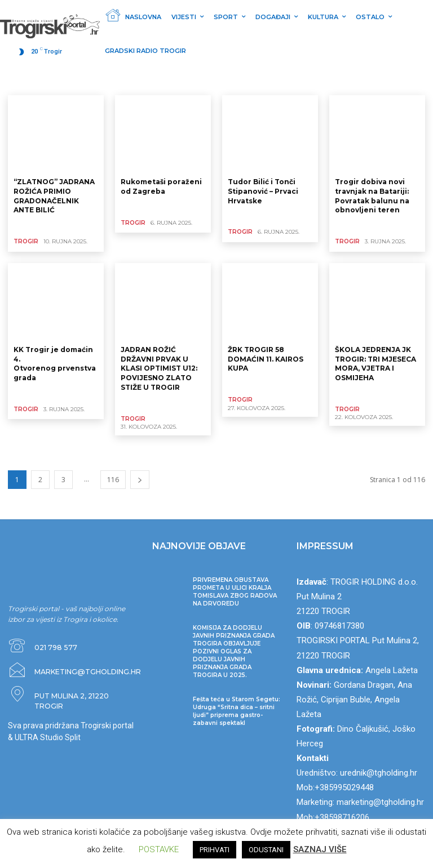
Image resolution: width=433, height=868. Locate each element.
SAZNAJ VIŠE (320, 849)
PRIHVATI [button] (215, 850)
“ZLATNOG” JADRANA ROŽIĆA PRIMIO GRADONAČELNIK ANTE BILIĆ (54, 196)
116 (113, 479)
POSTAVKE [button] (159, 849)
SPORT (118, 81)
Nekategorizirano (39, 81)
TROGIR (26, 241)
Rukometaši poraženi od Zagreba (161, 186)
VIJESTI (87, 81)
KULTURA (185, 81)
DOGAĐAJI (227, 81)
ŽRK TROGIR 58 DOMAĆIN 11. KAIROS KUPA (266, 359)
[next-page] (140, 479)
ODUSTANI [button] (266, 850)
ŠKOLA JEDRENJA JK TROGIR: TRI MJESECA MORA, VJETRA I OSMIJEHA (375, 363)
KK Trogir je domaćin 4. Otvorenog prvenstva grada (55, 363)
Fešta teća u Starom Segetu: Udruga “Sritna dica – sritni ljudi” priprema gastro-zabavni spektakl (237, 711)
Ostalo (150, 81)
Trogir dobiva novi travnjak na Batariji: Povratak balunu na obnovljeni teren (372, 196)
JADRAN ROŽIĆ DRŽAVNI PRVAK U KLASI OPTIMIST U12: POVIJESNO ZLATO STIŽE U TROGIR (159, 368)
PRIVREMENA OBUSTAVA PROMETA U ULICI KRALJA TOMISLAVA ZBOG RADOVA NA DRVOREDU (235, 591)
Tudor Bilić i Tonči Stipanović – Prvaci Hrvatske (263, 191)
